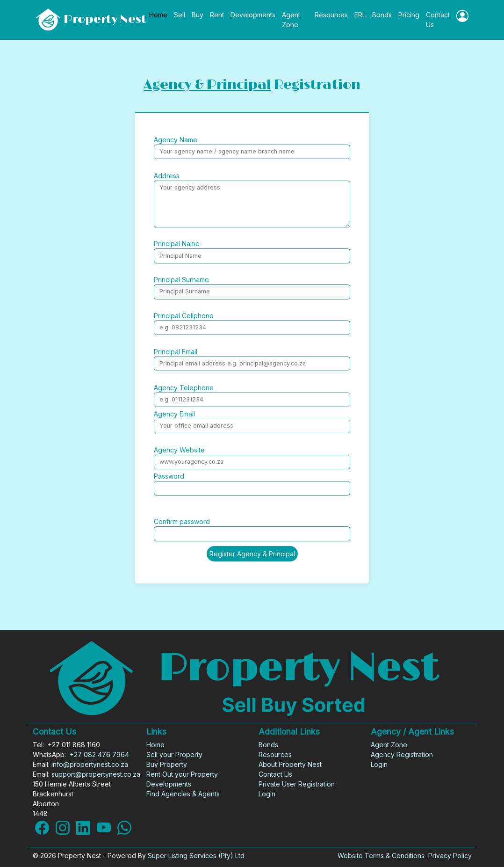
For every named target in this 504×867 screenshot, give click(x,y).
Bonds (382, 15)
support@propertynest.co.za (96, 774)
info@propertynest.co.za (90, 764)
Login (267, 794)
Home (158, 15)
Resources (331, 15)
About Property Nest (290, 764)
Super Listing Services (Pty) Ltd (196, 856)
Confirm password (182, 521)
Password (169, 476)
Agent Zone (291, 20)
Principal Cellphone (184, 316)
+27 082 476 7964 (99, 754)
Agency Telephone (184, 388)
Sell (180, 15)
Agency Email (174, 414)
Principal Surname (181, 280)
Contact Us (438, 20)
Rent (217, 15)
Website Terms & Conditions (381, 856)
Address (167, 176)
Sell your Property (174, 754)
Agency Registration (402, 754)
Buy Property (167, 764)
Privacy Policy (450, 856)
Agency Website (179, 450)
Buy (198, 15)
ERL (360, 15)
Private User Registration (297, 784)
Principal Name (177, 244)
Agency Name (176, 140)
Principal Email (176, 352)
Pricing (409, 15)
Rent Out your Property (182, 774)
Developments (253, 15)
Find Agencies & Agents (183, 794)
